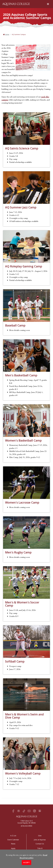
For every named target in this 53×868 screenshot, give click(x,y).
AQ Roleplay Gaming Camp (24, 266)
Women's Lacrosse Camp (22, 502)
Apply (13, 848)
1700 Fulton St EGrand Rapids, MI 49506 (27, 822)
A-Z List (13, 836)
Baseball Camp (15, 325)
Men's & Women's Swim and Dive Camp (24, 716)
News (13, 844)
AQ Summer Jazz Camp (21, 207)
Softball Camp (15, 661)
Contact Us (40, 844)
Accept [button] (26, 864)
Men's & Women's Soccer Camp (22, 604)
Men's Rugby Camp (18, 552)
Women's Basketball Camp (23, 440)
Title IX (40, 848)
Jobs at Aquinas (40, 840)
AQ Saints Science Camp (22, 148)
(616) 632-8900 (26, 826)
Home (7, 34)
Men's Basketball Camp (21, 375)
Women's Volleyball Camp (23, 773)
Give (40, 836)
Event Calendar (13, 840)
